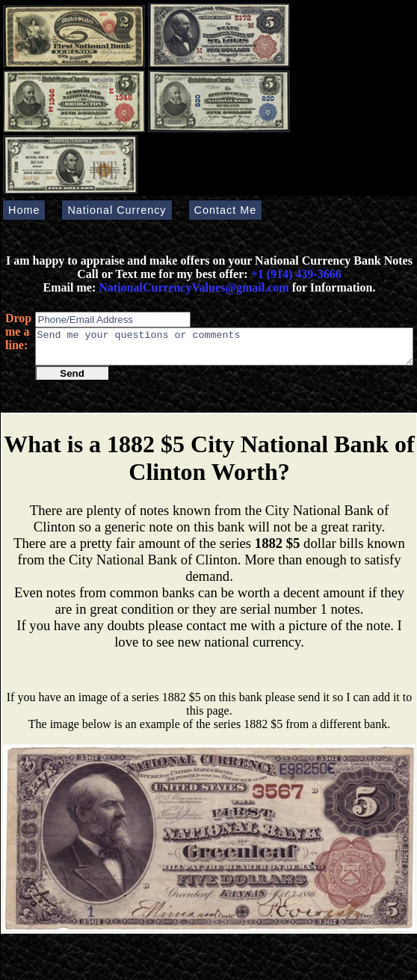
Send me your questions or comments (224, 350)
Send (72, 380)
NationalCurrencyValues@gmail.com (192, 287)
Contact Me (226, 210)
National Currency (117, 210)
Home (24, 210)
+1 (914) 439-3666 (296, 274)
